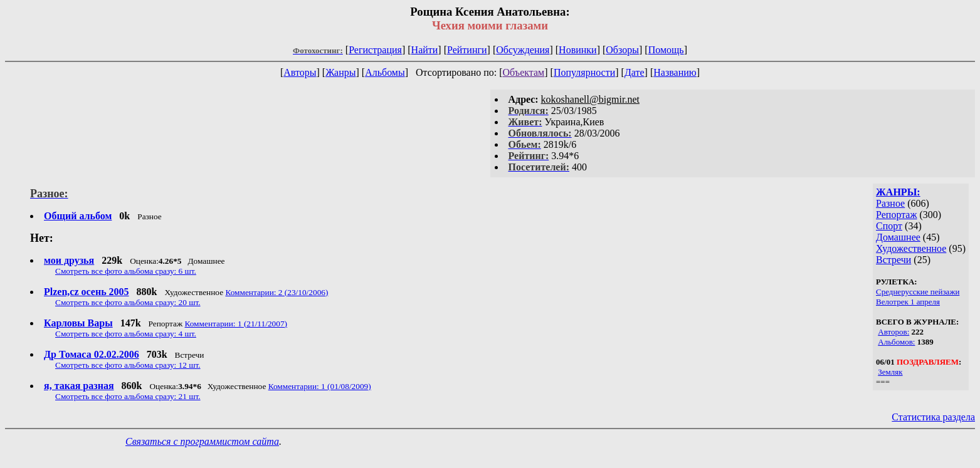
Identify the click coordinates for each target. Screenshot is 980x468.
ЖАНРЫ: (898, 192)
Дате (635, 72)
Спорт (889, 226)
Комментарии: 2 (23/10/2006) (277, 292)
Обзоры (622, 50)
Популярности (584, 72)
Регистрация (375, 50)
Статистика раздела (933, 417)
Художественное (911, 248)
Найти (425, 50)
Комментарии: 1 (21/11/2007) (236, 324)
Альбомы (385, 72)
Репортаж (896, 215)
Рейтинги (467, 50)
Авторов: (893, 332)
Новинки (578, 50)
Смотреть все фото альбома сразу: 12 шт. (128, 365)
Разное (890, 203)
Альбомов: (896, 342)
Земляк (890, 372)
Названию (675, 72)
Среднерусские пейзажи (918, 292)
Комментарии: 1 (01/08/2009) (320, 386)
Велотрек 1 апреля (908, 302)
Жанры (340, 72)
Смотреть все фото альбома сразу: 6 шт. (126, 271)
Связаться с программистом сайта (202, 441)
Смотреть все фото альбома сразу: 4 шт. (126, 334)
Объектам (524, 72)
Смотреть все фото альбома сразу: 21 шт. (128, 396)
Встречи (893, 260)
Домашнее (898, 237)
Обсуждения (523, 50)
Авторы (300, 72)
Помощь (666, 50)
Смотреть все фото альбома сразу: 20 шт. (128, 302)
